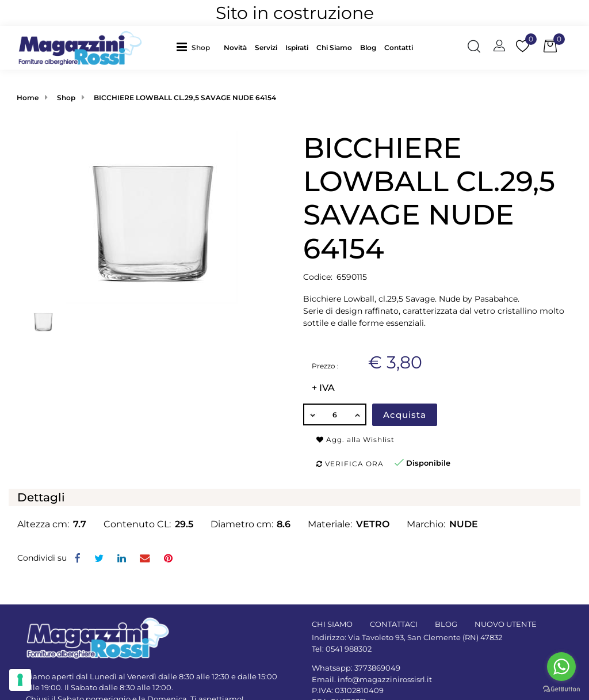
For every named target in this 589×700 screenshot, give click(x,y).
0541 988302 (349, 649)
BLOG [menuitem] (446, 624)
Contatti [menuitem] (399, 47)
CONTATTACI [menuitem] (394, 624)
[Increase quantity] (358, 414)
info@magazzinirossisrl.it (385, 679)
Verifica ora (350, 464)
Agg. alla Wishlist (355, 440)
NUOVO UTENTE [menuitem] (506, 624)
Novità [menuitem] (235, 47)
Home (28, 98)
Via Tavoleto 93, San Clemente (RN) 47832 (425, 637)
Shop (201, 47)
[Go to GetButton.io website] (561, 688)
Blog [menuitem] (368, 47)
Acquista (405, 415)
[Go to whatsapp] (561, 667)
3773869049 (377, 668)
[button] (152, 216)
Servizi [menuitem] (266, 47)
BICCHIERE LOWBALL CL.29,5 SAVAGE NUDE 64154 (185, 98)
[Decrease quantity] (312, 414)
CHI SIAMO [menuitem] (332, 624)
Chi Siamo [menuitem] (334, 47)
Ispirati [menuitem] (297, 47)
